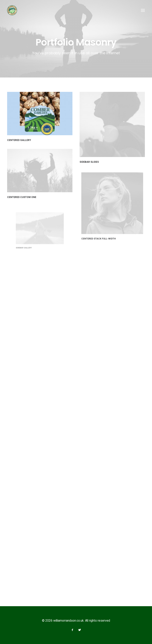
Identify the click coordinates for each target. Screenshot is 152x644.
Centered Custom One (23, 195)
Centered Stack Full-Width (103, 228)
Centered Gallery (19, 140)
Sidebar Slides (89, 162)
